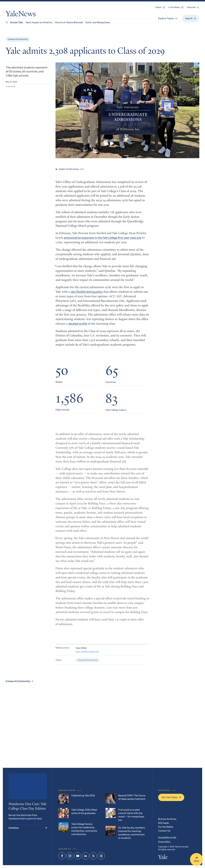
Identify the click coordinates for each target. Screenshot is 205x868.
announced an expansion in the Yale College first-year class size (103, 241)
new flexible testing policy (87, 295)
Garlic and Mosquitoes (98, 22)
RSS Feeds (164, 823)
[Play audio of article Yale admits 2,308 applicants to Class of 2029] (56, 172)
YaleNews (21, 15)
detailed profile (78, 327)
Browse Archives (167, 819)
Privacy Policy (164, 842)
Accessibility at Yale (167, 837)
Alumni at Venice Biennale (69, 22)
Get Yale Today (171, 797)
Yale (163, 858)
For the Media (166, 827)
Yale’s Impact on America (39, 22)
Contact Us (164, 831)
